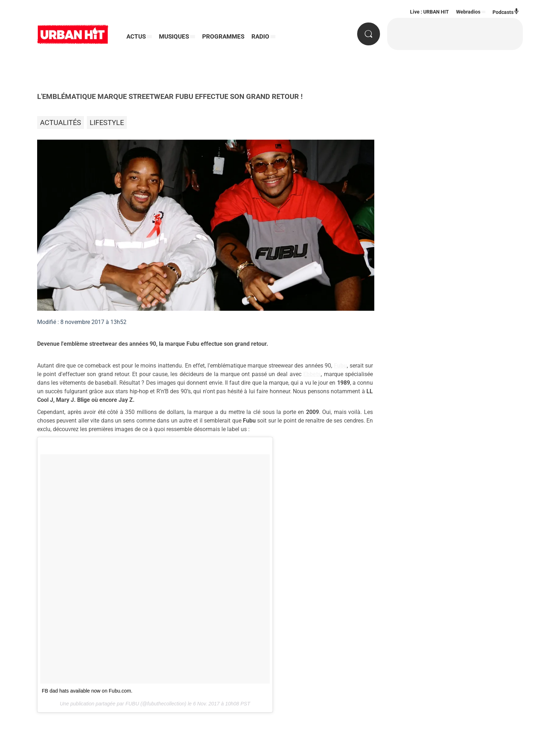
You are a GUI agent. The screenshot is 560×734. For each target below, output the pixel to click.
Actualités (61, 123)
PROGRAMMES (223, 36)
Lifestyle (107, 123)
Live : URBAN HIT (429, 12)
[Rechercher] (369, 34)
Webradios (468, 12)
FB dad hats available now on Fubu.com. (87, 691)
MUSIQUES (174, 36)
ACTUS (136, 36)
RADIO (260, 36)
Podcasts (506, 12)
